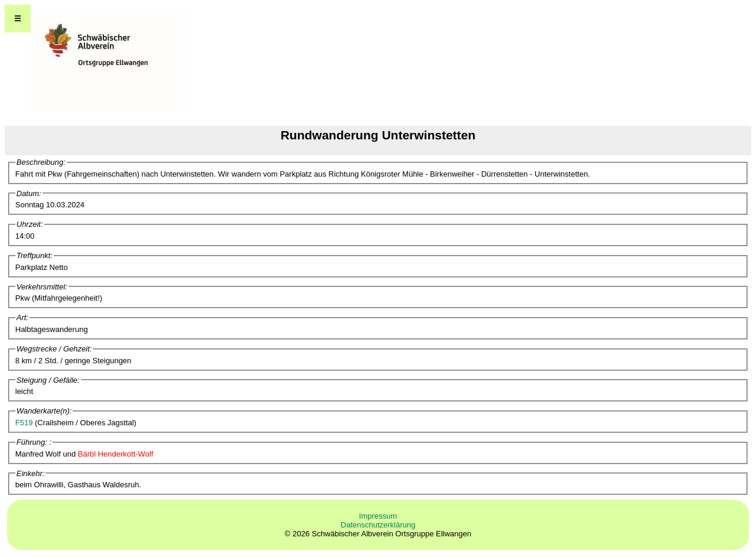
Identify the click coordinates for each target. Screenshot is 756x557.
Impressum (378, 516)
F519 (24, 423)
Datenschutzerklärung (378, 525)
